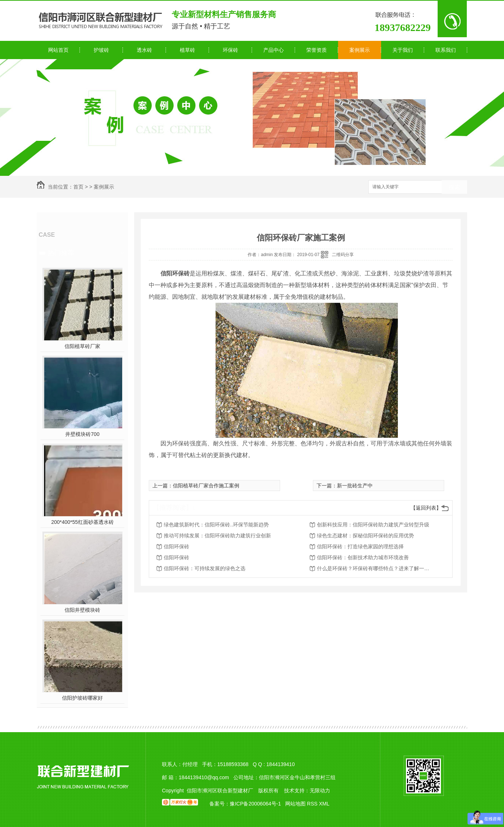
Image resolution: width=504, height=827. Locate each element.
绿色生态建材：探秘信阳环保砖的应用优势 (365, 536)
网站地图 (295, 804)
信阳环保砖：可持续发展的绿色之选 (205, 568)
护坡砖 (101, 50)
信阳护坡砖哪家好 (82, 698)
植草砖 (187, 50)
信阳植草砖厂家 (82, 346)
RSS (313, 804)
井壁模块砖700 (82, 434)
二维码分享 (343, 255)
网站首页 (58, 50)
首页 (78, 187)
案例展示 (360, 50)
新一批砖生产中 (355, 486)
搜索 (454, 187)
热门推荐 (61, 253)
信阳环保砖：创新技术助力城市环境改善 (363, 557)
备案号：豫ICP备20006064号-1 (245, 804)
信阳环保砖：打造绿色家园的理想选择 (360, 546)
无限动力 (320, 791)
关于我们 (403, 50)
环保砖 (230, 50)
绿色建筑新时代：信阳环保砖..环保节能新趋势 (216, 525)
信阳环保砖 (177, 546)
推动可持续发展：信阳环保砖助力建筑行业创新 (217, 536)
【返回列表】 (426, 508)
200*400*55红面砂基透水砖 (82, 522)
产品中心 (274, 50)
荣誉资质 (317, 50)
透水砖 (144, 50)
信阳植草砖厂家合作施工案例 (206, 486)
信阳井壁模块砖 (82, 610)
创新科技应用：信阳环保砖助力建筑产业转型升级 (373, 525)
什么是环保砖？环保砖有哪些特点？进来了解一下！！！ (375, 568)
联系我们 (446, 50)
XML (324, 804)
